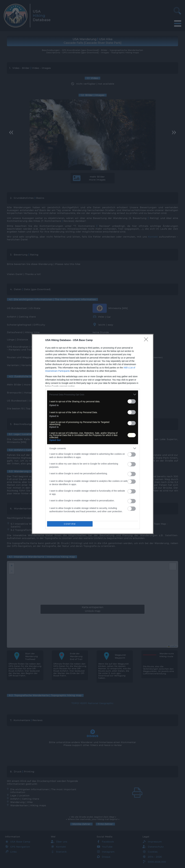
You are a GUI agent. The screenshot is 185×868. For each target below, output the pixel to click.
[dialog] (93, 434)
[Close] (147, 340)
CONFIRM (70, 524)
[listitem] (93, 394)
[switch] (132, 401)
